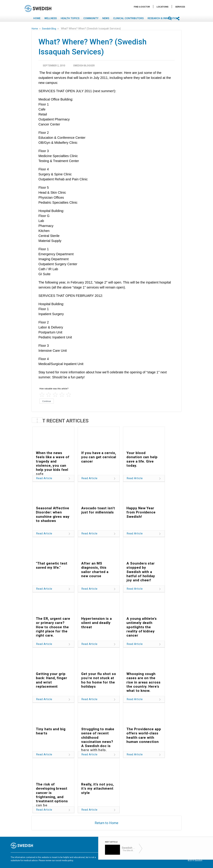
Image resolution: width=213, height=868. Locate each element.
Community (91, 18)
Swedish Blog (49, 29)
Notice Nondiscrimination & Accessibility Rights (180, 858)
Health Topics (70, 18)
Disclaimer (149, 858)
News (106, 18)
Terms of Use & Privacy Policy (127, 858)
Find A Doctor (142, 7)
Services (180, 7)
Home (37, 18)
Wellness (51, 18)
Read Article (44, 478)
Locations (162, 7)
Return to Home (106, 823)
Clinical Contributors (128, 18)
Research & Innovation (163, 18)
